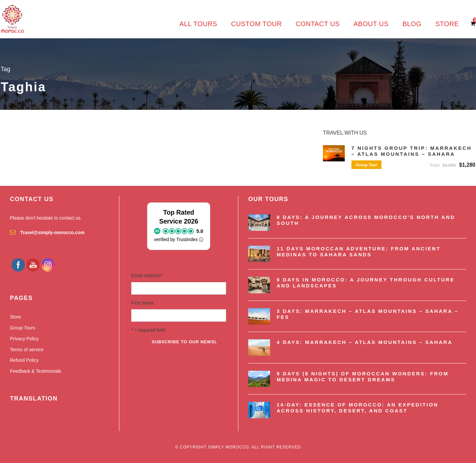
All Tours (198, 24)
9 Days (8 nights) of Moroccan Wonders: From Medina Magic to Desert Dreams (363, 377)
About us (371, 24)
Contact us (317, 24)
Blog (412, 24)
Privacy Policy (24, 339)
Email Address (147, 275)
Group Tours (23, 328)
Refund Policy (24, 360)
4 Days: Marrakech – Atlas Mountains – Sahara (365, 342)
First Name (142, 303)
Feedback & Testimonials (36, 371)
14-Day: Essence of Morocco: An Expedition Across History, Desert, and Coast (357, 408)
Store (447, 24)
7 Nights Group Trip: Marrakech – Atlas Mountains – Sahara (412, 151)
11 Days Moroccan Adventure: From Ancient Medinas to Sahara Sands (359, 252)
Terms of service (27, 350)
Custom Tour (256, 24)
